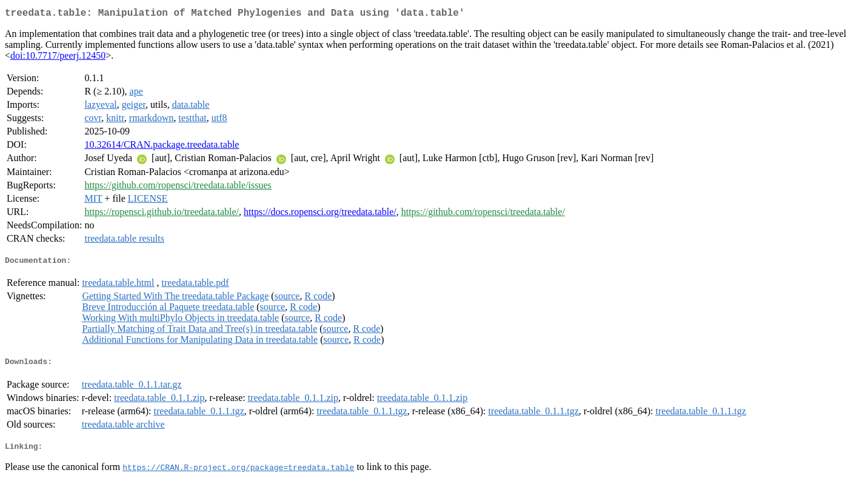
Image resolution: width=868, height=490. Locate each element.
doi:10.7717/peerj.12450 (58, 58)
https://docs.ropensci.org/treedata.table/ (320, 214)
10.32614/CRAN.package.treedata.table (162, 147)
